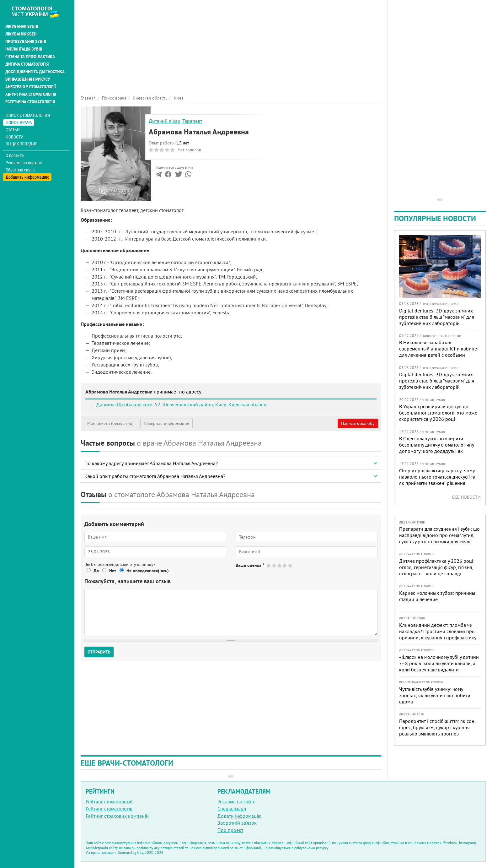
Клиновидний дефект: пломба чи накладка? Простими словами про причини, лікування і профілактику (438, 631)
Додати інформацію (240, 816)
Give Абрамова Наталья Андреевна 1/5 (269, 565)
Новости (15, 137)
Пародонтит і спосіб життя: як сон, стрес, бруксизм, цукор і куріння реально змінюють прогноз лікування (437, 730)
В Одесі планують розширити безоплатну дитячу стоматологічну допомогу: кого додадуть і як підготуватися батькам (436, 448)
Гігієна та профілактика (30, 57)
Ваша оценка (250, 565)
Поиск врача (19, 122)
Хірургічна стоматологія (31, 94)
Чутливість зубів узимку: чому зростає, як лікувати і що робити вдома (435, 695)
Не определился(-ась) (148, 571)
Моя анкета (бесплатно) (110, 423)
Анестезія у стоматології (31, 87)
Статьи (13, 130)
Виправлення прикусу (28, 79)
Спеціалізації (232, 809)
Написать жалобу (358, 423)
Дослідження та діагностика (35, 72)
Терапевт (192, 121)
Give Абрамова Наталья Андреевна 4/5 (285, 565)
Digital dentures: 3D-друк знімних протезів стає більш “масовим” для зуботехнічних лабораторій (437, 317)
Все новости (466, 497)
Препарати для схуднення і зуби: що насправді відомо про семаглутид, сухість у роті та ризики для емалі (439, 535)
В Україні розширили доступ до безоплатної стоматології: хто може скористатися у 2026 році (438, 413)
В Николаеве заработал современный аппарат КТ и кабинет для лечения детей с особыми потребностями (439, 352)
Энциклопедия (21, 144)
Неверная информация (166, 423)
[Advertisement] (231, 44)
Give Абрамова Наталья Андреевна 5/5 (290, 565)
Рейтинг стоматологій (109, 801)
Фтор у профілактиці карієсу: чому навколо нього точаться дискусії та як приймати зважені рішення (437, 477)
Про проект (230, 830)
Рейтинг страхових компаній (117, 816)
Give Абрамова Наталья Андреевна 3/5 (280, 565)
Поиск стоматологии (28, 115)
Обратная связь (20, 170)
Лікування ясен (21, 34)
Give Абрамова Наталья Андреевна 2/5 (274, 565)
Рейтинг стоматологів (109, 809)
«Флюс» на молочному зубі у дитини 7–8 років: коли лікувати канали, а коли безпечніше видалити (439, 663)
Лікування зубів (22, 26)
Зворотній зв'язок (237, 823)
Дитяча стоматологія (27, 64)
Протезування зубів (26, 41)
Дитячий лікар (165, 121)
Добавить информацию (27, 177)
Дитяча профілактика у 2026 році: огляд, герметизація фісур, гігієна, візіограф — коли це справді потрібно (437, 570)
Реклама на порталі (24, 163)
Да (96, 571)
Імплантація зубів (24, 49)
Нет (113, 571)
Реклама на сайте (236, 801)
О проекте (15, 155)
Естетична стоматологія (30, 102)
